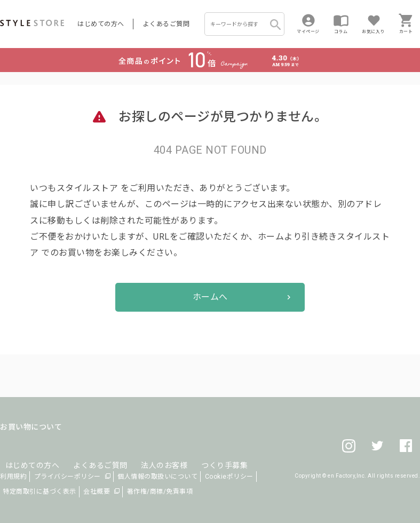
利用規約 (13, 477)
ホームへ (210, 297)
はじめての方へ (101, 24)
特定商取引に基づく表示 (39, 492)
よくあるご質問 (167, 24)
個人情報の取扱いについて (157, 477)
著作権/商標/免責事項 (160, 492)
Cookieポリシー (229, 477)
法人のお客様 (149, 453)
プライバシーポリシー (68, 477)
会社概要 (97, 492)
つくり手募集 (204, 453)
